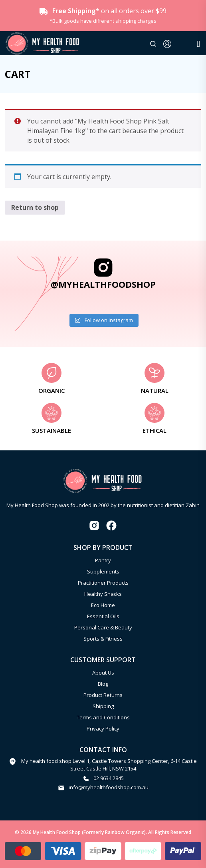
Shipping (103, 706)
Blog (103, 684)
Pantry (103, 560)
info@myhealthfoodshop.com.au (109, 787)
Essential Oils (103, 616)
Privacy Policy (103, 729)
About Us (103, 673)
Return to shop (35, 207)
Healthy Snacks (103, 594)
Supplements (103, 571)
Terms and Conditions (103, 717)
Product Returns (103, 695)
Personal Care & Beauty (103, 627)
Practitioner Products (103, 583)
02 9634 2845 (109, 778)
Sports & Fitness (103, 639)
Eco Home (103, 605)
